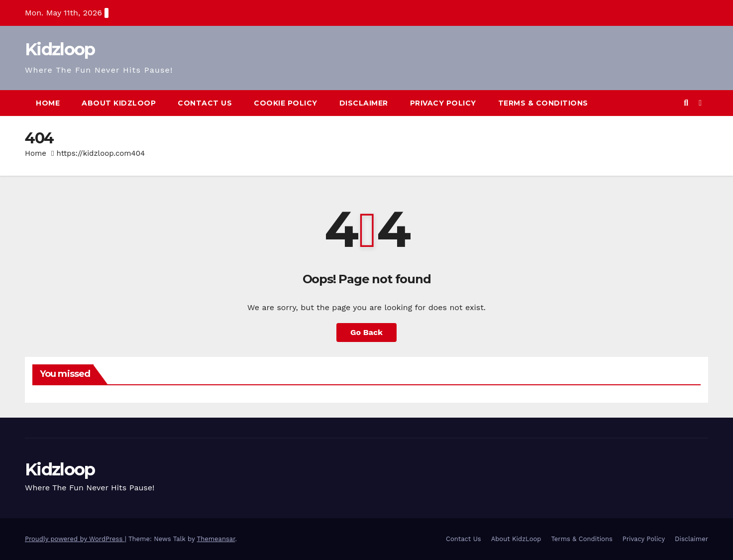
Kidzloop (60, 49)
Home (48, 103)
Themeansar (216, 539)
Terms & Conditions (543, 103)
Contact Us (205, 103)
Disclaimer (364, 103)
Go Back (366, 332)
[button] (686, 103)
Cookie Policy (286, 103)
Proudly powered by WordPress (75, 539)
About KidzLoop (119, 103)
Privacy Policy (443, 103)
